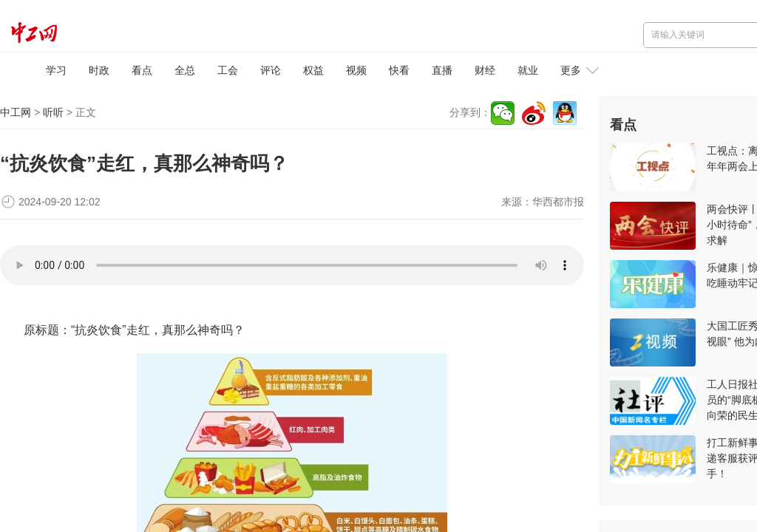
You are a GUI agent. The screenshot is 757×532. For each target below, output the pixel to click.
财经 (485, 70)
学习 (56, 70)
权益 (313, 70)
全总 (185, 70)
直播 (442, 70)
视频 (356, 70)
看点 (142, 70)
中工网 (16, 112)
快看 (399, 70)
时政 (99, 70)
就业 (528, 70)
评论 (271, 70)
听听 (53, 112)
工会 (228, 70)
